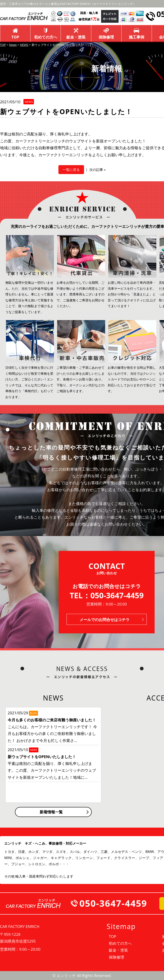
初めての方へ (46, 37)
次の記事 (96, 170)
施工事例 (136, 37)
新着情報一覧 (51, 812)
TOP (15, 37)
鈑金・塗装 (76, 37)
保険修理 (106, 37)
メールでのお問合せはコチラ (104, 620)
